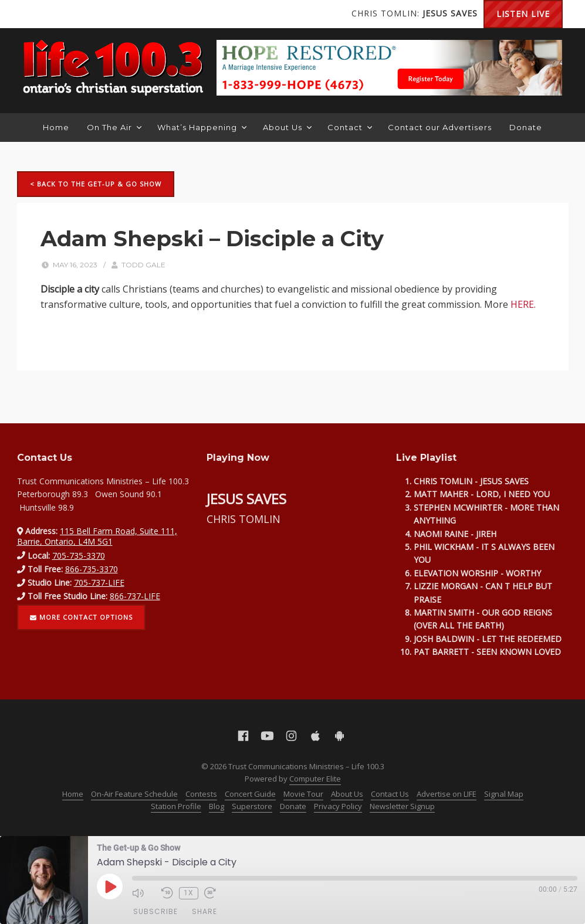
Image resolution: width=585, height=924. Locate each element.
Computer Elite (315, 779)
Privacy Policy (338, 806)
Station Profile (176, 806)
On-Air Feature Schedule (134, 794)
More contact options (82, 617)
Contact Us (390, 794)
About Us (287, 127)
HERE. (523, 304)
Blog (217, 806)
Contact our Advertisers (440, 127)
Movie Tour (303, 794)
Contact (350, 127)
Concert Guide (250, 794)
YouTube (58, 14)
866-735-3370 (92, 569)
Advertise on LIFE (447, 794)
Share (204, 911)
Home (56, 127)
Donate (526, 127)
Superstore (252, 806)
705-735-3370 (79, 556)
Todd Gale (143, 265)
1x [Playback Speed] (189, 893)
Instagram (82, 14)
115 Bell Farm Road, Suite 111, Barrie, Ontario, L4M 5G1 (97, 536)
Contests (201, 794)
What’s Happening (202, 127)
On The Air (114, 127)
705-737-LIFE (99, 582)
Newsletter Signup (402, 806)
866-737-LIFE (135, 596)
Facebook (35, 14)
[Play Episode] (110, 886)
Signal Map (504, 794)
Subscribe (155, 911)
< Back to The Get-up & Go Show (96, 184)
